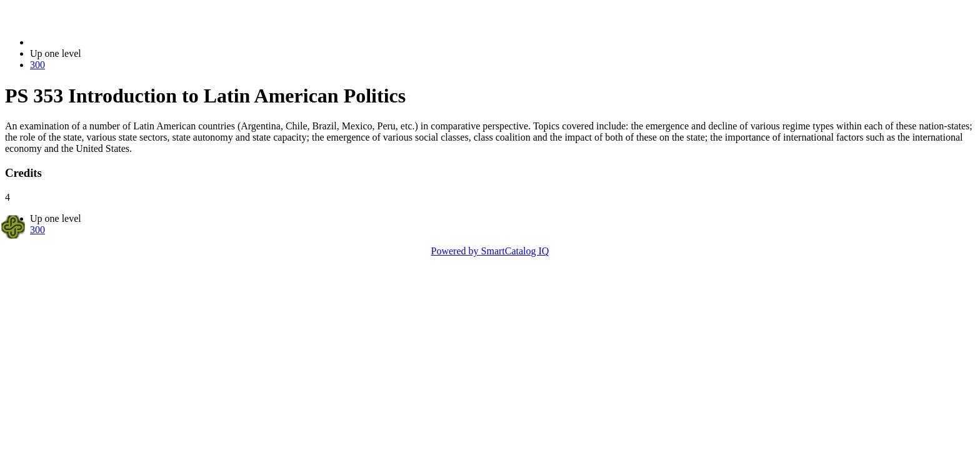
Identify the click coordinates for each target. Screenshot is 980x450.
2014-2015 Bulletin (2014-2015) (95, 42)
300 (37, 65)
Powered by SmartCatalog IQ (490, 251)
